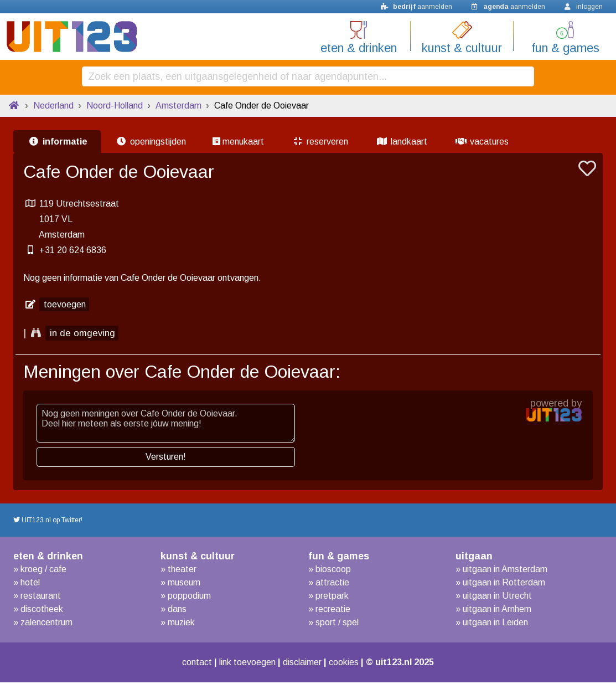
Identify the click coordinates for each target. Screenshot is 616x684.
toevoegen (65, 306)
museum (184, 584)
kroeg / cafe (43, 571)
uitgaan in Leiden (495, 624)
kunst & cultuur (462, 48)
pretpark (332, 597)
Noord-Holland (115, 107)
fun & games (565, 48)
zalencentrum (46, 624)
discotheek (42, 611)
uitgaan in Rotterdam (504, 584)
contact (188, 664)
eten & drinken (359, 48)
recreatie (333, 611)
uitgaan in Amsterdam (505, 571)
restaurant (41, 597)
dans (177, 611)
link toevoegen (245, 664)
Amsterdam (178, 107)
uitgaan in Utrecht (497, 597)
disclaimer (307, 664)
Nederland (53, 107)
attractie (332, 584)
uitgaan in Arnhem (497, 611)
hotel (30, 584)
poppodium (189, 597)
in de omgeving (84, 335)
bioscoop (333, 571)
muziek (181, 624)
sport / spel (337, 624)
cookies (353, 664)
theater (182, 571)
